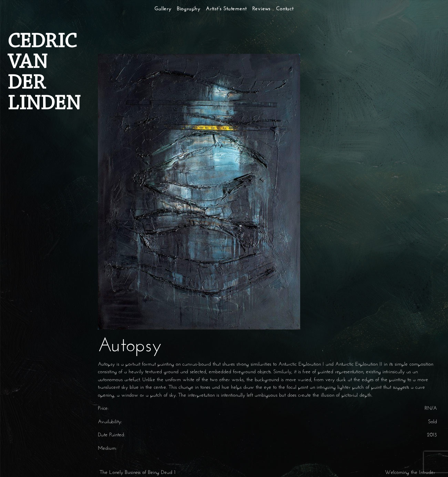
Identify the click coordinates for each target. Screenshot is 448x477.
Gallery (163, 9)
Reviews (262, 9)
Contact (285, 9)
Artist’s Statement (226, 9)
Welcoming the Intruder (411, 473)
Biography (189, 9)
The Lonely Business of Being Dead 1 (137, 473)
